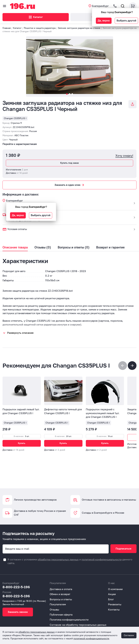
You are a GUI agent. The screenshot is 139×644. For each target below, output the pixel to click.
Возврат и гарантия (110, 247)
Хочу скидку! (124, 156)
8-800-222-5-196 (16, 587)
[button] (132, 366)
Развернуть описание (20, 333)
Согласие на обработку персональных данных (78, 625)
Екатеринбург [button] (100, 6)
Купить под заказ (69, 163)
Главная (7, 28)
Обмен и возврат (60, 594)
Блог (111, 599)
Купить (22, 443)
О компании (115, 589)
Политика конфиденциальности (69, 620)
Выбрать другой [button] (126, 21)
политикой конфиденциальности (102, 559)
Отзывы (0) (43, 247)
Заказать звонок (18, 612)
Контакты (114, 610)
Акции (112, 594)
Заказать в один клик (70, 185)
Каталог (36, 17)
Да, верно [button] (104, 21)
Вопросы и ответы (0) (74, 247)
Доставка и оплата (61, 589)
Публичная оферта (61, 615)
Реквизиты (115, 604)
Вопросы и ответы (61, 599)
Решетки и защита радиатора (40, 28)
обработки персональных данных (58, 559)
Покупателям (58, 604)
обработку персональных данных (37, 632)
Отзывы (54, 610)
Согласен (129, 635)
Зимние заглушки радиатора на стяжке (79, 28)
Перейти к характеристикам (20, 144)
